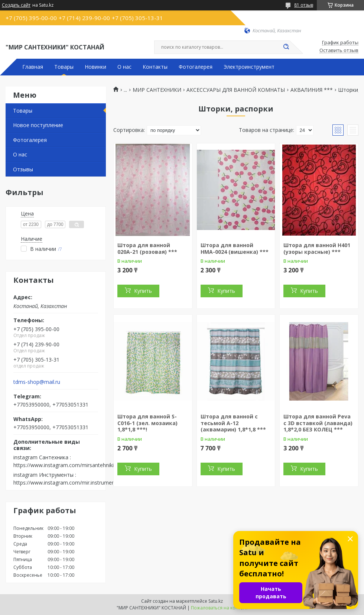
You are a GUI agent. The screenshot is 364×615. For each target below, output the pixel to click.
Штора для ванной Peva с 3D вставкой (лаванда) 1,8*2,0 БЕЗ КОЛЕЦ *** (318, 423)
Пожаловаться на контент (219, 608)
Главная (33, 67)
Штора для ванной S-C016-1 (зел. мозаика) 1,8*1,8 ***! (147, 423)
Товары (64, 67)
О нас (124, 67)
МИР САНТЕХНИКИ (157, 90)
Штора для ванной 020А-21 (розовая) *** (147, 248)
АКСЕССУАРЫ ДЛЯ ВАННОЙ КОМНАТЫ (236, 90)
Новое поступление (38, 125)
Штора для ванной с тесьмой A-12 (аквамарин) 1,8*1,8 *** (233, 423)
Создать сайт (16, 5)
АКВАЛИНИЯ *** (312, 90)
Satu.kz (216, 601)
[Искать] (286, 47)
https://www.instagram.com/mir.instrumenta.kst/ (71, 483)
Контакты (155, 67)
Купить (143, 291)
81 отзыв (304, 5)
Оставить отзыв (339, 51)
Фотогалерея (196, 67)
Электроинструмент (249, 67)
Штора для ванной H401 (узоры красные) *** (317, 248)
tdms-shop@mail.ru (37, 382)
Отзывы (23, 169)
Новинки (95, 67)
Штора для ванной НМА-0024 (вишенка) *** (235, 248)
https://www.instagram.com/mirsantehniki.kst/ (69, 465)
